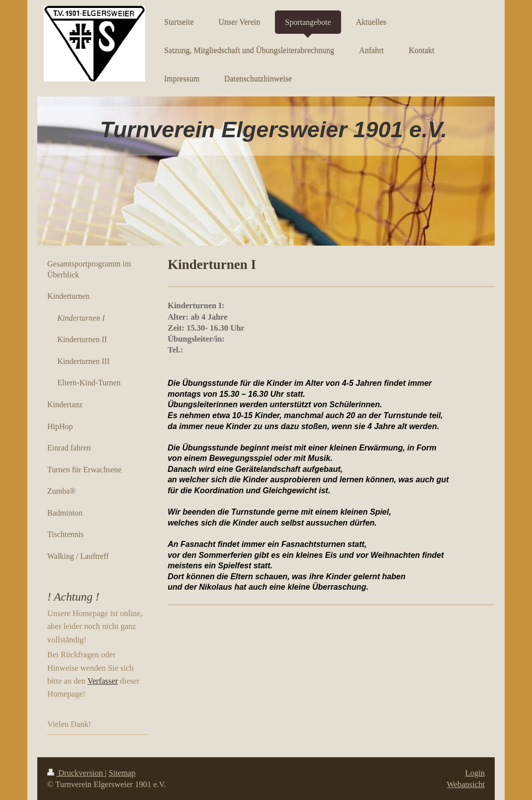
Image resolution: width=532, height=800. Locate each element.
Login (475, 773)
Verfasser (103, 681)
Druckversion (76, 773)
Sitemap (122, 773)
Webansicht (466, 784)
